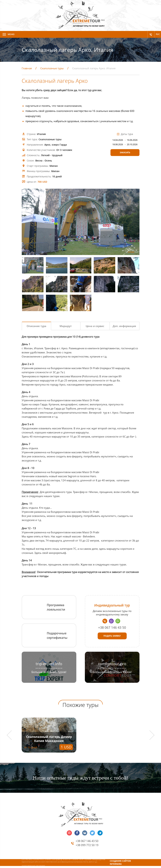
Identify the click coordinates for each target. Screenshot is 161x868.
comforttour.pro (112, 664)
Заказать (125, 152)
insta (69, 833)
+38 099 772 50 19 (87, 845)
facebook (77, 833)
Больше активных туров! (49, 672)
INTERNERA (116, 864)
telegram (100, 833)
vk (85, 833)
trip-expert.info (49, 664)
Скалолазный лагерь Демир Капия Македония (49, 739)
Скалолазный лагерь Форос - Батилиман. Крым (112, 739)
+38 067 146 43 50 (112, 628)
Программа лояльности (56, 607)
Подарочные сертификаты (57, 635)
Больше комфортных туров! (112, 672)
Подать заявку (112, 636)
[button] (11, 735)
